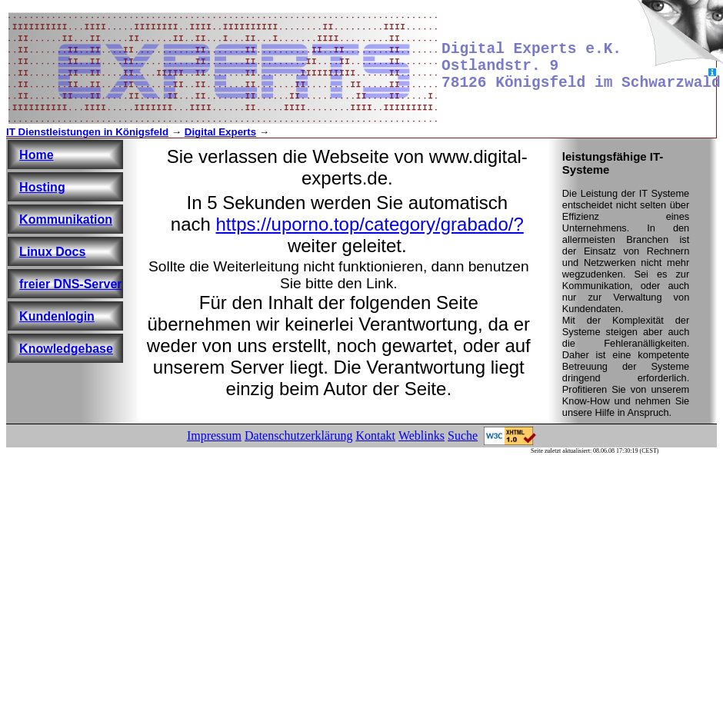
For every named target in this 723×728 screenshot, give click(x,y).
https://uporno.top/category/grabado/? (370, 224)
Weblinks (421, 435)
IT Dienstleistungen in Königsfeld (87, 132)
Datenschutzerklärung (298, 435)
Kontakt (375, 435)
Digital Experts (220, 132)
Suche (463, 435)
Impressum (214, 435)
